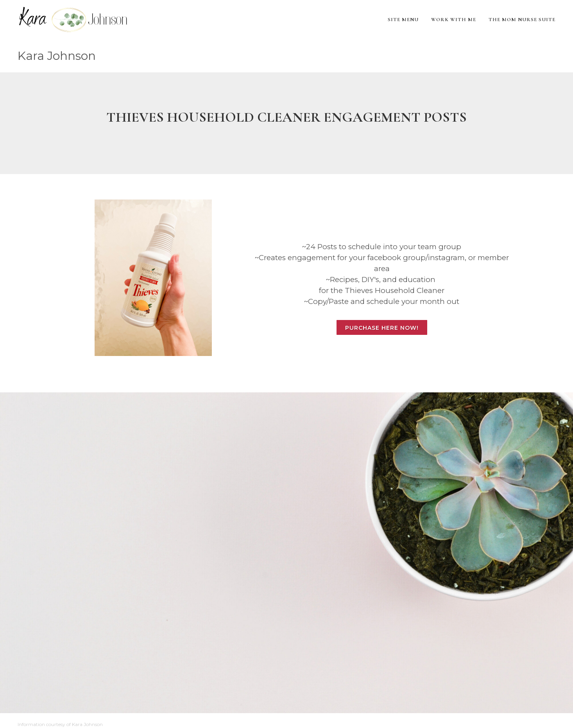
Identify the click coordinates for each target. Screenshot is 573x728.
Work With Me (454, 20)
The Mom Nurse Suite (522, 20)
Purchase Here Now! (382, 328)
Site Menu (403, 20)
